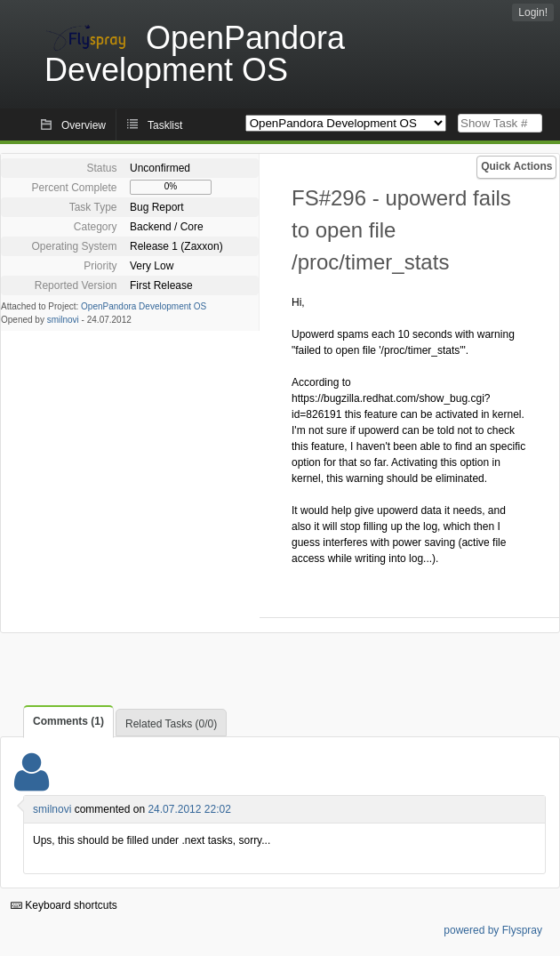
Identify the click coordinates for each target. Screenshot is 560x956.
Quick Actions (516, 166)
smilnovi (63, 320)
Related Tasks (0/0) (171, 724)
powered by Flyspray (493, 930)
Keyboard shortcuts (64, 905)
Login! (533, 12)
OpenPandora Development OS (144, 306)
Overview (84, 125)
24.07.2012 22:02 (189, 809)
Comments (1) (68, 721)
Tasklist (165, 125)
